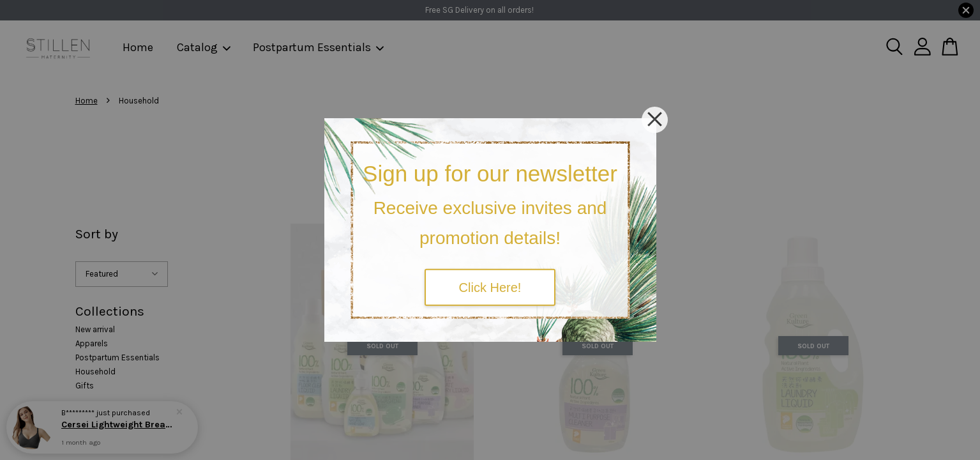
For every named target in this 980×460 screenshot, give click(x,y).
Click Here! (490, 287)
